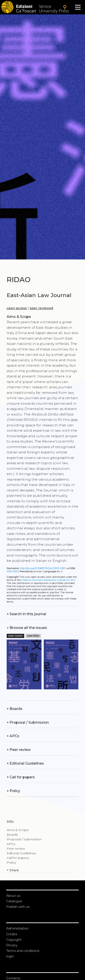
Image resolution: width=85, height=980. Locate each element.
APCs (13, 736)
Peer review (19, 750)
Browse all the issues (27, 628)
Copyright (14, 940)
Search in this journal (26, 614)
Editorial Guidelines (25, 763)
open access (17, 308)
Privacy (12, 945)
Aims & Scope (18, 830)
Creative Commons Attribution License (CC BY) (48, 580)
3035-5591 (12, 571)
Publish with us (18, 907)
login (10, 956)
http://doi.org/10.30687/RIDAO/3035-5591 (42, 568)
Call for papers (21, 777)
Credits (12, 934)
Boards (15, 709)
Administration (17, 928)
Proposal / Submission (28, 722)
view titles (33, 636)
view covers (15, 636)
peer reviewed (41, 308)
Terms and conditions (23, 951)
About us (13, 896)
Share (13, 870)
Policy (13, 791)
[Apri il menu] (78, 7)
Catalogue (14, 901)
